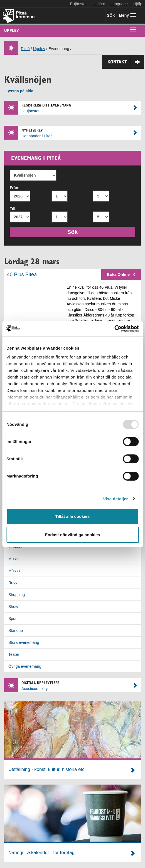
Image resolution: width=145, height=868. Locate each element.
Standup (16, 630)
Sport (13, 619)
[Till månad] (60, 217)
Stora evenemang (24, 642)
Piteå (25, 49)
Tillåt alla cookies (73, 516)
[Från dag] (101, 196)
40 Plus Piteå (22, 275)
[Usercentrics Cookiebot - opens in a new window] (114, 329)
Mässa (14, 571)
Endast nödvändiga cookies (72, 535)
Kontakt (126, 62)
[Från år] (20, 196)
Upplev (12, 30)
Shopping (17, 595)
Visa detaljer (115, 499)
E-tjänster (78, 4)
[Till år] (20, 217)
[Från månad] (60, 196)
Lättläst (99, 4)
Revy (13, 583)
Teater (14, 654)
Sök (75, 231)
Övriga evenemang (25, 666)
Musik (13, 559)
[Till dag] (101, 217)
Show (13, 607)
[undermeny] (133, 29)
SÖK (111, 15)
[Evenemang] (33, 175)
